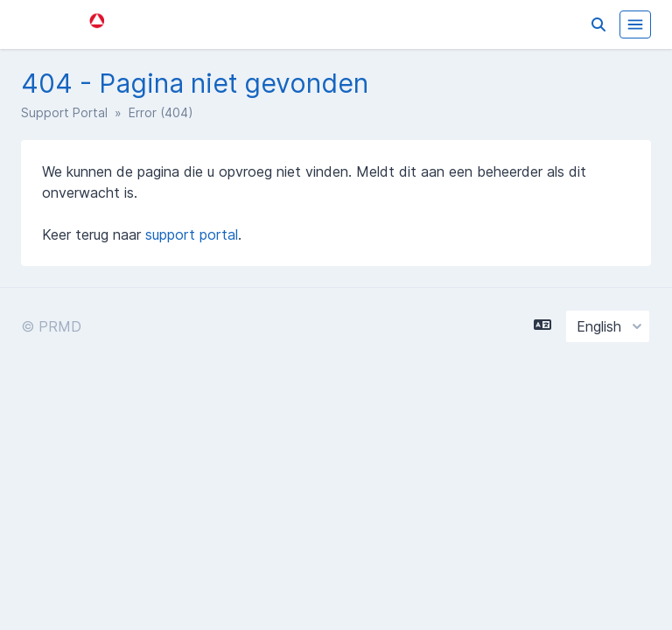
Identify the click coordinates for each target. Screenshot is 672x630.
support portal (192, 234)
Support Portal (64, 112)
